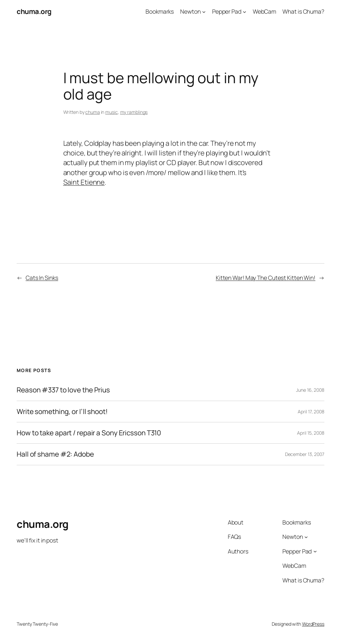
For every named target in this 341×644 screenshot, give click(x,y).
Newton (190, 11)
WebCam (264, 11)
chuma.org (34, 11)
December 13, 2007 (305, 454)
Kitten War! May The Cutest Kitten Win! (266, 278)
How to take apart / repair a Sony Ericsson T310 (89, 433)
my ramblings (134, 112)
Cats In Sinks (42, 278)
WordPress (313, 624)
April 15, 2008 (311, 433)
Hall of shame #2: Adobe (55, 454)
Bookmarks (160, 11)
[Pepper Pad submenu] (244, 11)
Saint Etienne (84, 182)
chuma (93, 112)
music (112, 112)
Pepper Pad (227, 11)
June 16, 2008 (310, 390)
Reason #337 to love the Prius (63, 390)
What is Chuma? (303, 11)
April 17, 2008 (311, 412)
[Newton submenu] (204, 11)
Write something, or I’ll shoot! (62, 412)
